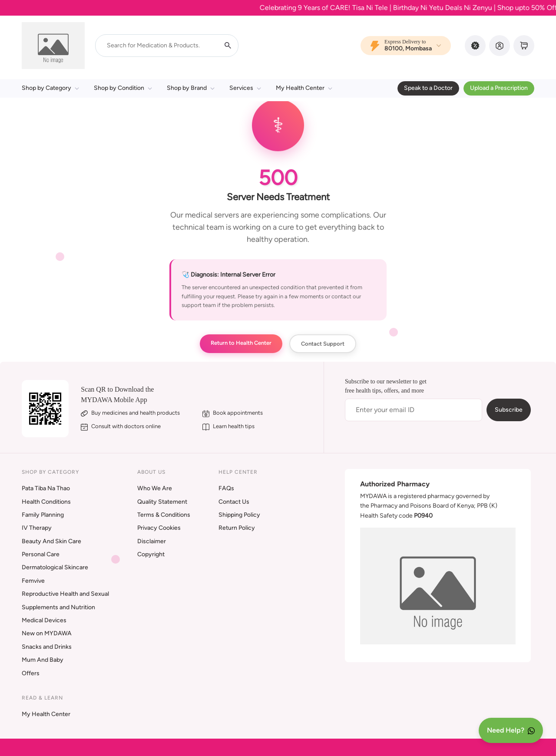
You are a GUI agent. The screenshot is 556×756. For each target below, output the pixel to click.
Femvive (33, 581)
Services (245, 88)
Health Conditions (46, 502)
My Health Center (304, 88)
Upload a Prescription (499, 88)
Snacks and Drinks (47, 647)
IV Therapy (37, 528)
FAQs (226, 488)
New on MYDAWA (47, 633)
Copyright (151, 554)
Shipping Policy (239, 515)
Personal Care (41, 554)
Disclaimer (152, 541)
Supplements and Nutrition (58, 607)
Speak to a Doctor (428, 88)
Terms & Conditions (164, 515)
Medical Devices (44, 620)
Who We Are (155, 488)
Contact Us (234, 502)
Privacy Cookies (159, 528)
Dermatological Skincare (55, 567)
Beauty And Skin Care (51, 541)
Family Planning (43, 515)
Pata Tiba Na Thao (46, 488)
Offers (31, 673)
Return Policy (237, 528)
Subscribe (509, 410)
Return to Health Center (241, 343)
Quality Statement (162, 502)
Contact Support (323, 344)
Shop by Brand (191, 88)
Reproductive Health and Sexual (65, 594)
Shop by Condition (123, 88)
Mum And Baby (43, 660)
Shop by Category (50, 88)
